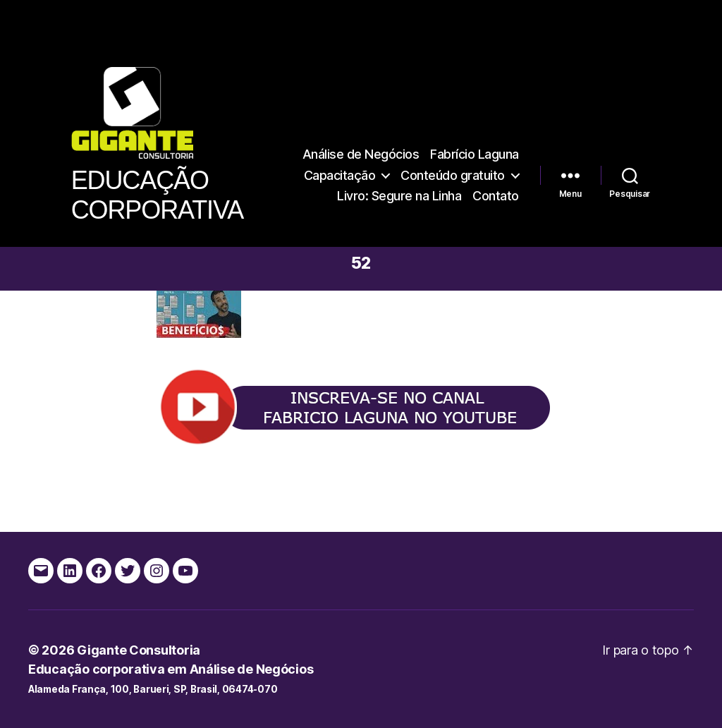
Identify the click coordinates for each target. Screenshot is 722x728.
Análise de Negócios (361, 154)
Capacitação (340, 175)
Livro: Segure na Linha (399, 196)
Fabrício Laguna (475, 154)
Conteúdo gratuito (453, 175)
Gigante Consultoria (139, 650)
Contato (496, 196)
